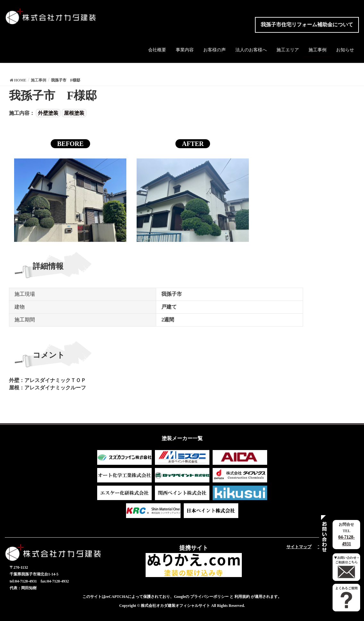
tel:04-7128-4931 (23, 581)
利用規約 (242, 597)
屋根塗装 (74, 113)
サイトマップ (299, 547)
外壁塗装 (48, 113)
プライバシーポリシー (209, 597)
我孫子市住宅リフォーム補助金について (307, 25)
